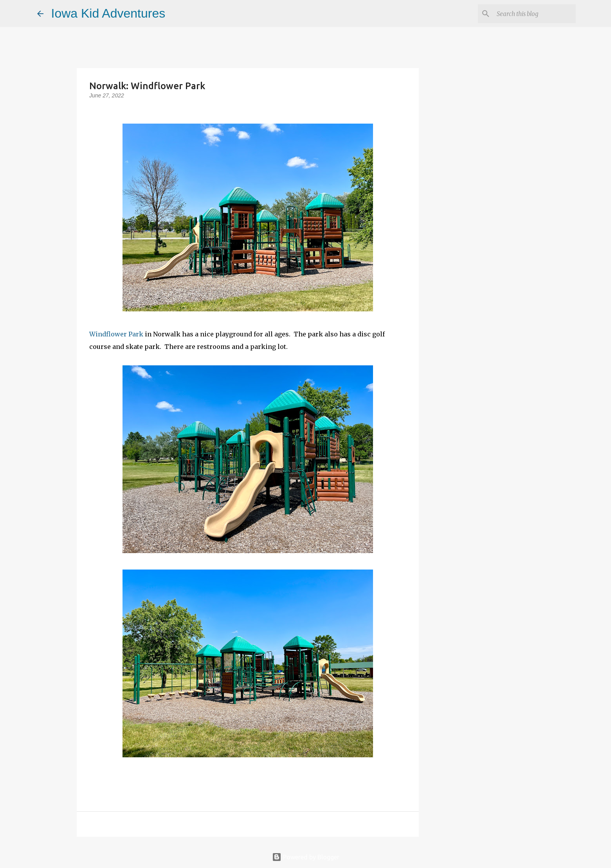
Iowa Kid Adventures (108, 13)
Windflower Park (116, 334)
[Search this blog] (535, 14)
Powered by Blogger (306, 857)
